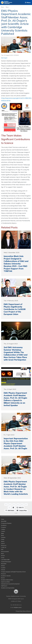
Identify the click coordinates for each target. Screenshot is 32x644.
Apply (3, 533)
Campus (3, 529)
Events (3, 558)
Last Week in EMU (5, 560)
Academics (4, 525)
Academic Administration (7, 580)
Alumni (3, 541)
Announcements (5, 552)
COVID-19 (4, 547)
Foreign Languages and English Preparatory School (13, 572)
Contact (3, 531)
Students (3, 537)
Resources (4, 545)
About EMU (4, 521)
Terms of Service (27, 611)
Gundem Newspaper (6, 562)
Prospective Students (6, 523)
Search (3, 543)
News (3, 7)
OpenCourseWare (6, 582)
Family (3, 539)
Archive (3, 556)
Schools (3, 570)
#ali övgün (4, 58)
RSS (2, 550)
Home (3, 519)
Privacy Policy (19, 611)
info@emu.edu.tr (18, 607)
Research (3, 574)
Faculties (3, 568)
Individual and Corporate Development (10, 584)
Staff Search (4, 586)
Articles (3, 566)
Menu (28, 2)
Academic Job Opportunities (8, 588)
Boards (3, 578)
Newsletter (4, 564)
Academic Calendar (6, 576)
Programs (4, 527)
